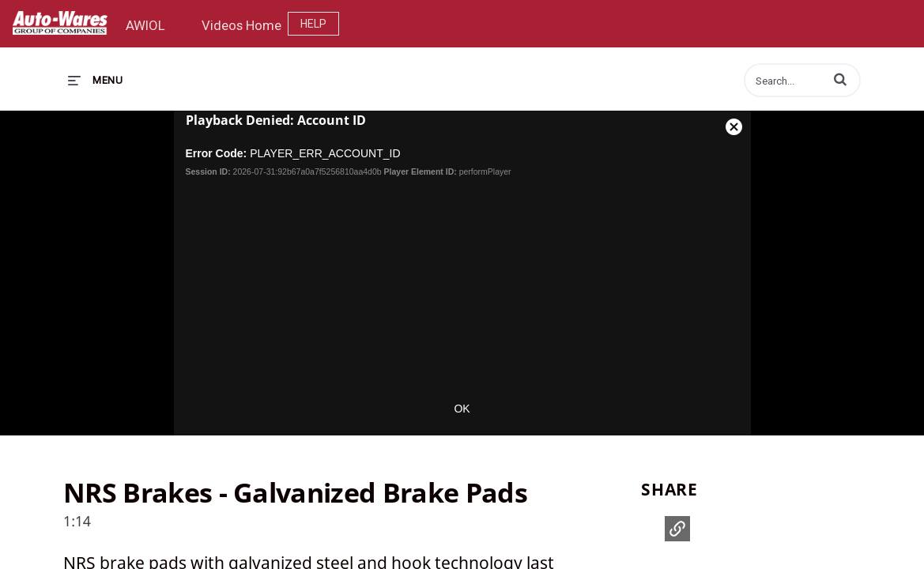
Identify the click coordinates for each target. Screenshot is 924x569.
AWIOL (145, 25)
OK (462, 409)
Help (313, 24)
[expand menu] (95, 80)
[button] (840, 79)
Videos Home (241, 25)
